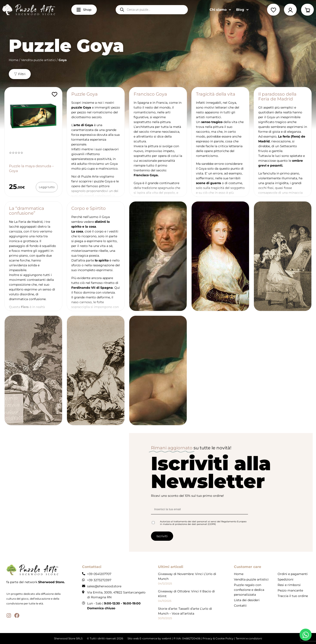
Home (13, 60)
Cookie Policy (224, 638)
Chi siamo (220, 10)
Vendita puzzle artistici (38, 60)
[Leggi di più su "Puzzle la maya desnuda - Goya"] (47, 187)
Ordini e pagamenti (293, 574)
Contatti (240, 606)
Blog (242, 10)
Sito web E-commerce (142, 638)
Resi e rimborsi (289, 585)
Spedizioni (285, 579)
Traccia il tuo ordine (293, 596)
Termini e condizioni (249, 638)
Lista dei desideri (247, 600)
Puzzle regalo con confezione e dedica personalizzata (249, 590)
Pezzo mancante (290, 590)
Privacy (207, 638)
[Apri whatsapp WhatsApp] (306, 635)
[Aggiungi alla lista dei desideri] (54, 94)
